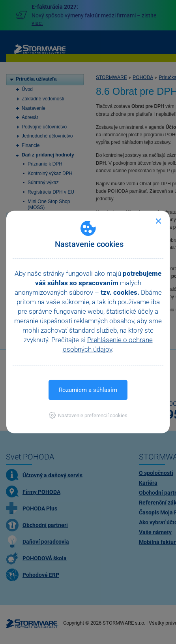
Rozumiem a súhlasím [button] (88, 390)
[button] (88, 415)
